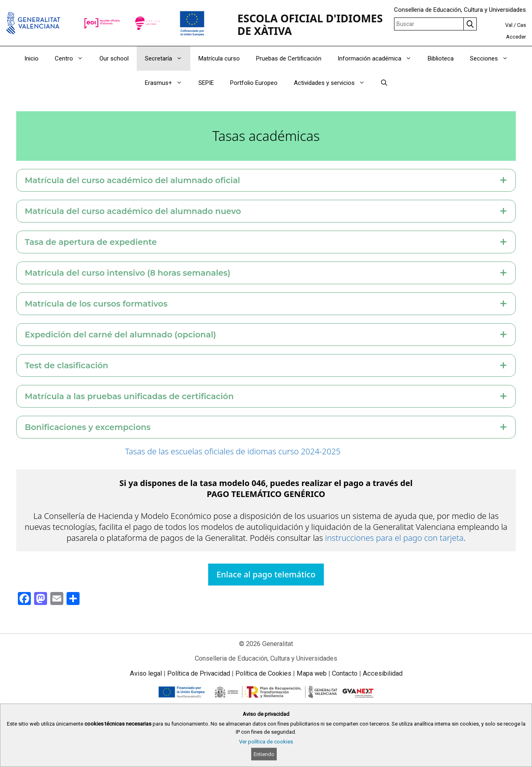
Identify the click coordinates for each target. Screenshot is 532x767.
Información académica (379, 58)
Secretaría (168, 58)
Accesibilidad (383, 673)
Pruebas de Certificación (289, 58)
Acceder (516, 37)
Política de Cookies (263, 673)
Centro (73, 58)
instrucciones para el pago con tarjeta (394, 538)
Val (509, 25)
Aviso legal (146, 673)
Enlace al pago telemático (266, 574)
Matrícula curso (219, 58)
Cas (521, 25)
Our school (114, 58)
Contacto (345, 673)
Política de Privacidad (199, 673)
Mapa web (312, 673)
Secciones (493, 58)
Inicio (31, 58)
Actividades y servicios (333, 83)
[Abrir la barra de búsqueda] (384, 83)
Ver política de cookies (266, 742)
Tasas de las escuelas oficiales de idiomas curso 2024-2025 (233, 451)
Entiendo (264, 754)
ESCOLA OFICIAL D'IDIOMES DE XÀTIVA (310, 25)
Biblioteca (441, 58)
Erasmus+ (168, 83)
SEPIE (206, 83)
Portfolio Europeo (254, 83)
